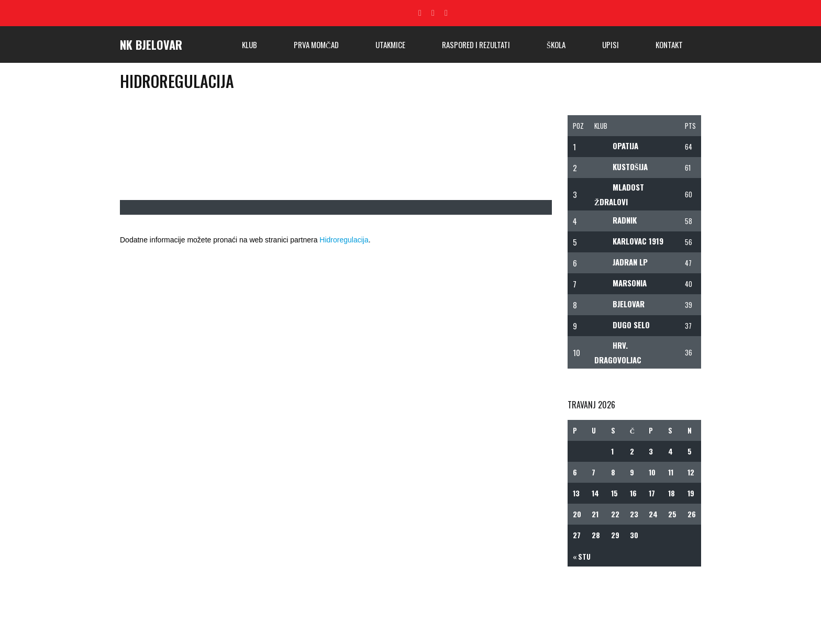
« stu (582, 557)
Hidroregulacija (344, 240)
